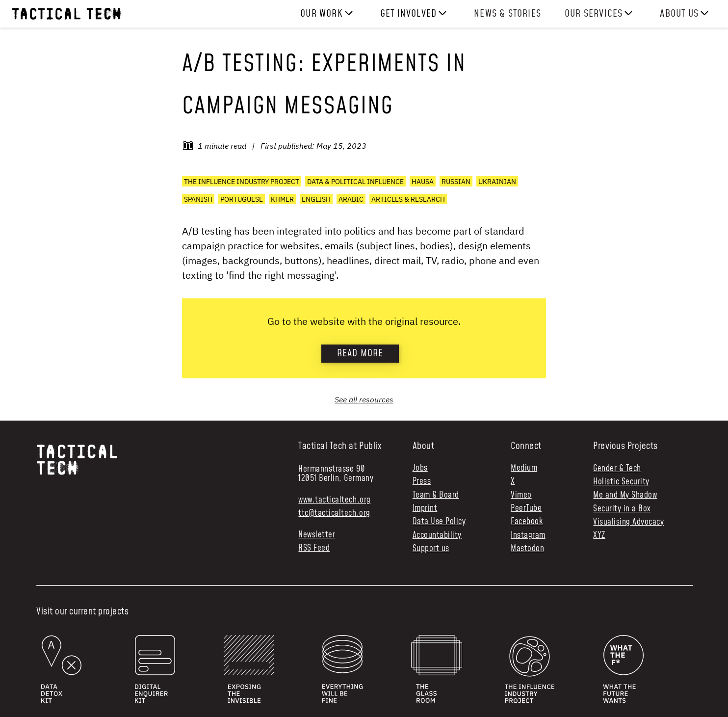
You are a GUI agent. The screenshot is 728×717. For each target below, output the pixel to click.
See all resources (364, 399)
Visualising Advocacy (628, 522)
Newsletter (317, 535)
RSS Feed (314, 548)
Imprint (425, 509)
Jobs (420, 468)
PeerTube (526, 509)
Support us (431, 549)
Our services (594, 14)
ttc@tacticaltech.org (334, 513)
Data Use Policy (439, 522)
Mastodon (527, 549)
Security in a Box (622, 509)
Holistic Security (621, 482)
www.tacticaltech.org (334, 500)
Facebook (527, 522)
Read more (360, 353)
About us (679, 14)
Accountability (437, 536)
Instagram (528, 536)
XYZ (599, 535)
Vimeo (521, 495)
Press (422, 482)
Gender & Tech (617, 469)
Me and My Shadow (625, 495)
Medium (524, 468)
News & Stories (507, 14)
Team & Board (436, 495)
